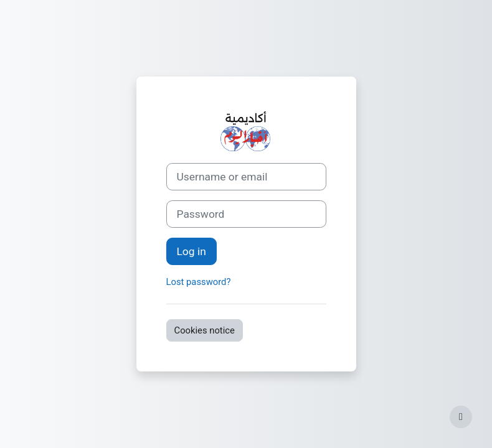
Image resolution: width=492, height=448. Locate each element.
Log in (192, 251)
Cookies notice (205, 330)
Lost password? (199, 282)
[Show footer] (461, 417)
